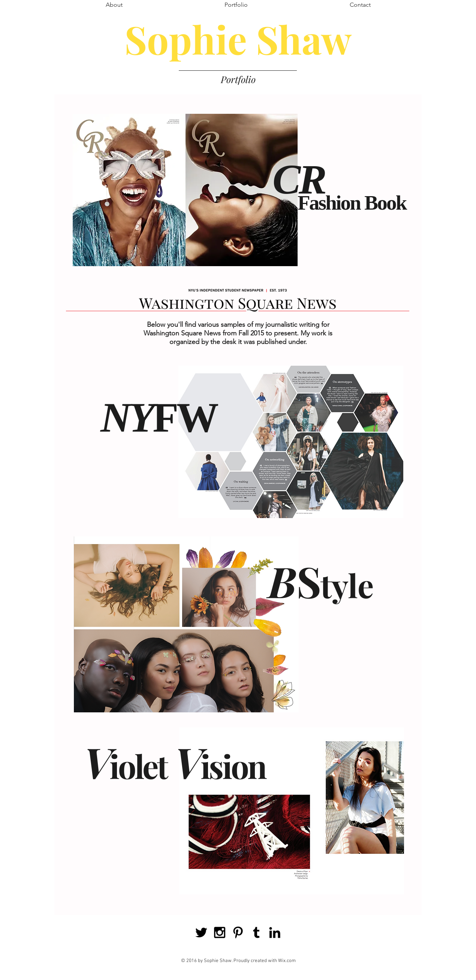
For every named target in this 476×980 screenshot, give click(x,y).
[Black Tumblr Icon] (256, 932)
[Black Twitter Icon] (201, 932)
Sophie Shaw (238, 39)
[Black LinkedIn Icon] (275, 932)
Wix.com (287, 961)
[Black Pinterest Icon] (238, 932)
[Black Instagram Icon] (220, 932)
